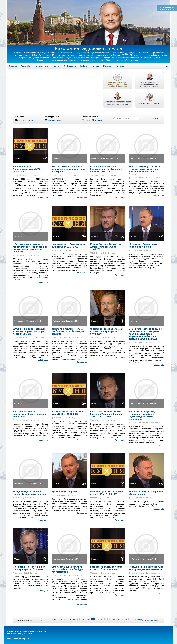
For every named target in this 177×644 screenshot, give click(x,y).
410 (114, 619)
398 (84, 619)
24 (34, 621)
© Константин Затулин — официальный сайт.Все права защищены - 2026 (27, 632)
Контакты (108, 66)
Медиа (96, 66)
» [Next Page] (133, 619)
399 (89, 619)
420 (122, 619)
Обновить (156, 119)
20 (74, 619)
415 (118, 619)
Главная (13, 66)
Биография (26, 66)
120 (41, 621)
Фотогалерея (42, 66)
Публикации (70, 66)
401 (98, 619)
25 (78, 619)
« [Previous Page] (59, 619)
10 (67, 619)
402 (102, 619)
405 (109, 619)
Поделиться (158, 621)
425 (126, 619)
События (84, 66)
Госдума (121, 66)
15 (71, 619)
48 (37, 621)
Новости (56, 66)
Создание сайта (14, 639)
